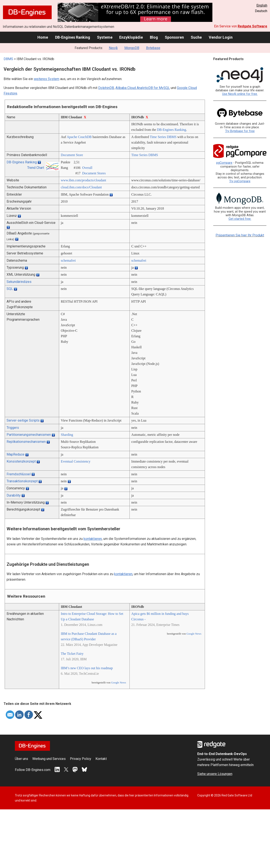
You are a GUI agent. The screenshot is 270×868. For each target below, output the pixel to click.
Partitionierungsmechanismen (29, 435)
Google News (119, 683)
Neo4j (113, 48)
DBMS (8, 59)
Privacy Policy (81, 759)
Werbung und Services (49, 759)
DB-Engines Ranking (73, 37)
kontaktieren (93, 539)
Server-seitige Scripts (23, 420)
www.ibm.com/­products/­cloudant (83, 180)
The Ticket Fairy (72, 654)
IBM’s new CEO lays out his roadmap (87, 668)
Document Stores (94, 173)
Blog (154, 37)
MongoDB (132, 48)
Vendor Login (221, 37)
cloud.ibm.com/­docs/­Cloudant (81, 187)
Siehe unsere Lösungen (215, 774)
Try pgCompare (240, 181)
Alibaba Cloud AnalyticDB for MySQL (143, 88)
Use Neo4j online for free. (240, 94)
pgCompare (224, 163)
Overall (87, 168)
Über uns (21, 759)
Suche (196, 37)
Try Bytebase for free (240, 131)
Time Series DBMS (163, 137)
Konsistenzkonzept (21, 461)
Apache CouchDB (79, 137)
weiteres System (47, 79)
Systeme (105, 37)
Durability (14, 495)
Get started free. (240, 219)
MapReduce (16, 454)
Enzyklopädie (131, 37)
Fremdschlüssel (19, 474)
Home (43, 37)
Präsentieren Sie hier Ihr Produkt (240, 235)
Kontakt (101, 759)
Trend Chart (36, 168)
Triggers (13, 428)
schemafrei (68, 260)
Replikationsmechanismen (26, 442)
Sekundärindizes (19, 282)
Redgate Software (252, 26)
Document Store (72, 155)
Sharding (67, 435)
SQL (10, 289)
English (262, 5)
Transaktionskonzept (22, 481)
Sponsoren (174, 37)
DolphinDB (106, 88)
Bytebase (153, 48)
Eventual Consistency (76, 461)
